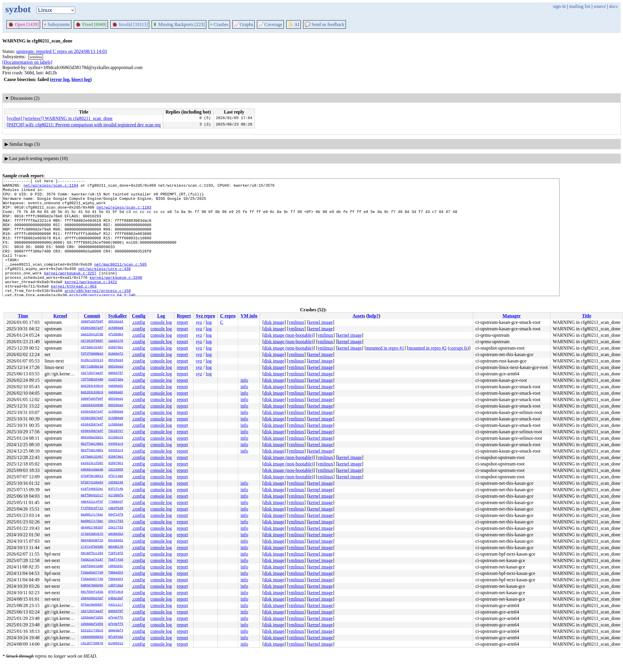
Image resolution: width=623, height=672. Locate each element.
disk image (274, 322)
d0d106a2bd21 (92, 438)
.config (139, 322)
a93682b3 (116, 534)
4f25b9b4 (116, 335)
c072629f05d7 (92, 341)
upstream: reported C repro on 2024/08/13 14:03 (62, 51)
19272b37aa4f (92, 373)
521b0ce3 (116, 438)
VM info (249, 316)
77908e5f (116, 502)
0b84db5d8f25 (92, 541)
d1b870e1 (116, 348)
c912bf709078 (92, 644)
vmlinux (296, 322)
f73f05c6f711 (92, 508)
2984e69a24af (92, 599)
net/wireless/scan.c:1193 (124, 213)
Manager (512, 316)
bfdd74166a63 (92, 483)
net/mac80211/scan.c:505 (120, 282)
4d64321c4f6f (92, 502)
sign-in (559, 6)
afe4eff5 (116, 618)
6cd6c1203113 (92, 360)
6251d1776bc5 (92, 631)
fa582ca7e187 (92, 560)
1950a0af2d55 (92, 618)
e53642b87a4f (92, 328)
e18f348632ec (92, 489)
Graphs (243, 24)
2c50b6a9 (116, 328)
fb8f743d (116, 560)
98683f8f (116, 373)
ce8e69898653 (92, 637)
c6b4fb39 (116, 508)
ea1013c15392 (92, 463)
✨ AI (294, 24)
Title (587, 316)
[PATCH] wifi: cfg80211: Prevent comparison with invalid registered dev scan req (84, 125)
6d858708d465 (92, 586)
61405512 (116, 644)
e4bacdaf (116, 599)
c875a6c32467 (92, 348)
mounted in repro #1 (385, 348)
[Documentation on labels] (27, 62)
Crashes (219, 24)
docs (613, 6)
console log (161, 322)
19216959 (116, 470)
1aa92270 (116, 341)
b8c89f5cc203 (92, 554)
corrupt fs (458, 348)
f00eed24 (116, 573)
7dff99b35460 (92, 380)
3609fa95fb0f (92, 322)
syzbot (18, 9)
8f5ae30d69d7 (92, 605)
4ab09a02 (116, 386)
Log (161, 316)
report (182, 322)
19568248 (116, 483)
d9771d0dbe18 (92, 367)
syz (199, 322)
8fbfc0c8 (116, 592)
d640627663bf (92, 528)
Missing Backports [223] (179, 24)
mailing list (580, 6)
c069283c (116, 566)
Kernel (60, 316)
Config (139, 316)
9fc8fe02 (116, 637)
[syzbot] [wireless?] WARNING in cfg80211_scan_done (60, 118)
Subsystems (57, 24)
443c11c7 (116, 605)
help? (373, 316)
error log (60, 79)
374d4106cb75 (92, 534)
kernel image (321, 322)
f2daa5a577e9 (92, 573)
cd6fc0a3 (116, 586)
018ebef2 (116, 354)
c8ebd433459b (92, 405)
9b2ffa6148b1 (92, 444)
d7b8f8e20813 (92, 476)
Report (184, 316)
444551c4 (116, 444)
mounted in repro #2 (428, 348)
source (600, 6)
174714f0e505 (92, 547)
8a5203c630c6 (92, 386)
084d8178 (116, 547)
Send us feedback (325, 24)
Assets (359, 316)
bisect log (81, 79)
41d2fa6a (116, 380)
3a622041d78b (92, 335)
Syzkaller (118, 316)
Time (23, 316)
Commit (92, 316)
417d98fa (116, 496)
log (209, 322)
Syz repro (205, 316)
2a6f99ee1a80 (92, 566)
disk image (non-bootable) (289, 335)
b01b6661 (116, 541)
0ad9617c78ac (92, 515)
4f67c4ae (116, 476)
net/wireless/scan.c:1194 (51, 187)
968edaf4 (116, 631)
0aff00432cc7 (92, 496)
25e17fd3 (116, 521)
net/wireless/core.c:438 (104, 287)
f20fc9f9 (116, 554)
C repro (228, 316)
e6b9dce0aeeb (92, 470)
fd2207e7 (116, 431)
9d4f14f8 (116, 515)
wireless (36, 57)
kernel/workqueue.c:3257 (70, 292)
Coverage (270, 24)
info (244, 380)
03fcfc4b (116, 489)
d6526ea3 (116, 322)
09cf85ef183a (92, 592)
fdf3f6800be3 (92, 354)
